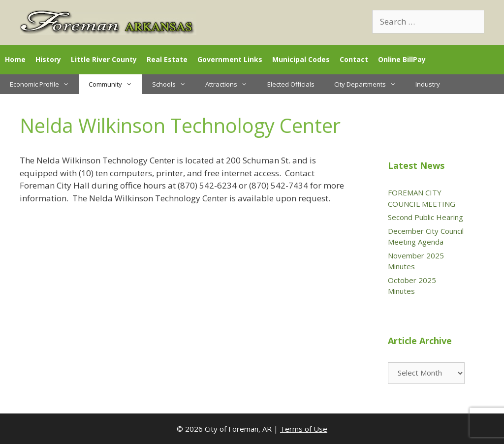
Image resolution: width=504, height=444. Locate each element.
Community (115, 84)
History (48, 59)
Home (15, 59)
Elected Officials (291, 84)
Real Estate (167, 59)
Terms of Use (304, 429)
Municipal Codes (301, 59)
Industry (428, 84)
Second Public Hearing (425, 217)
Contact (354, 59)
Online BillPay (402, 59)
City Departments (370, 84)
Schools (174, 84)
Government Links (230, 59)
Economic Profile (44, 84)
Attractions (231, 84)
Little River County (104, 59)
